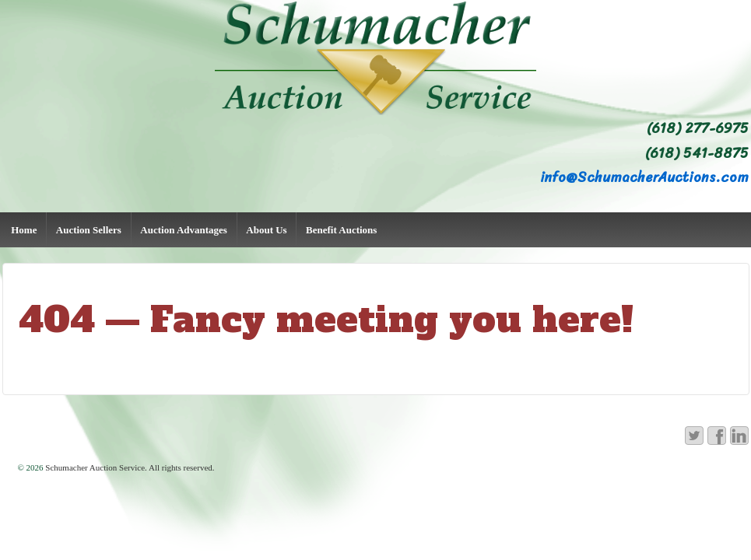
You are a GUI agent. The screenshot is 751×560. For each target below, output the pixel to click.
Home (24, 230)
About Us (266, 230)
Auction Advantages (184, 230)
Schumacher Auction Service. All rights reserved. (129, 467)
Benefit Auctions (341, 230)
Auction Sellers (89, 230)
